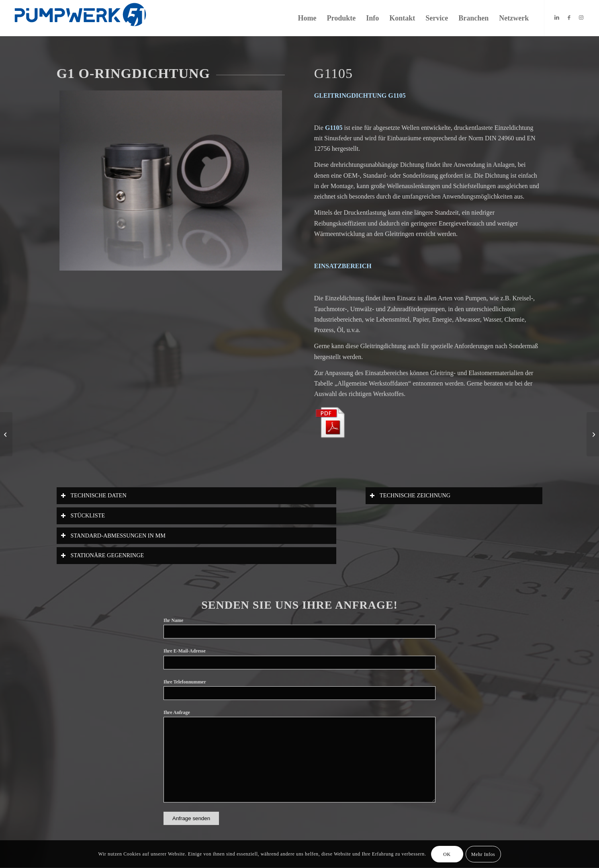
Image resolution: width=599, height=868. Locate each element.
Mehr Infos (483, 854)
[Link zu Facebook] (569, 18)
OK (447, 854)
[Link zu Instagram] (581, 18)
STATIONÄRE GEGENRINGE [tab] (102, 555)
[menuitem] (307, 18)
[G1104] (6, 434)
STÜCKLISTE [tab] (83, 516)
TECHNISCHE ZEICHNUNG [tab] (410, 496)
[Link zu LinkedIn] (557, 18)
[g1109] (593, 434)
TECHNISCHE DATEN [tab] (94, 496)
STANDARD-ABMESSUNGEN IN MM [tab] (113, 536)
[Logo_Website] (80, 18)
